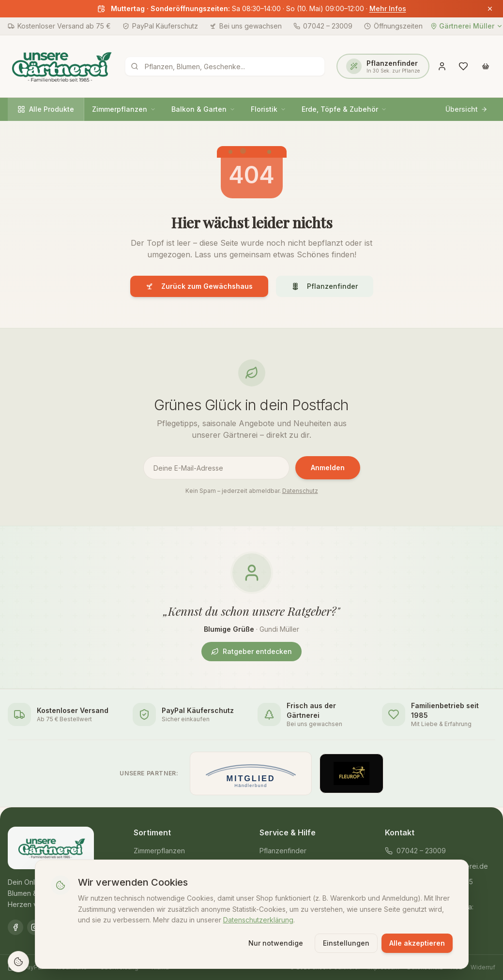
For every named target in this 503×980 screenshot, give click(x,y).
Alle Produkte (46, 109)
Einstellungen (346, 943)
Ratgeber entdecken (251, 651)
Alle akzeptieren (417, 943)
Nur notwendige (276, 943)
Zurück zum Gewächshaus (199, 286)
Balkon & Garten (203, 109)
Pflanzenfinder (325, 286)
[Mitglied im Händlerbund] (251, 773)
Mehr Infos (388, 8)
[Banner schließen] (490, 9)
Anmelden (328, 468)
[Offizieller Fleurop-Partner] (351, 773)
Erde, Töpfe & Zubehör (344, 109)
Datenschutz (300, 491)
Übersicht (466, 109)
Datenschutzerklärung (258, 919)
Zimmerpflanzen (124, 109)
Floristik (268, 109)
